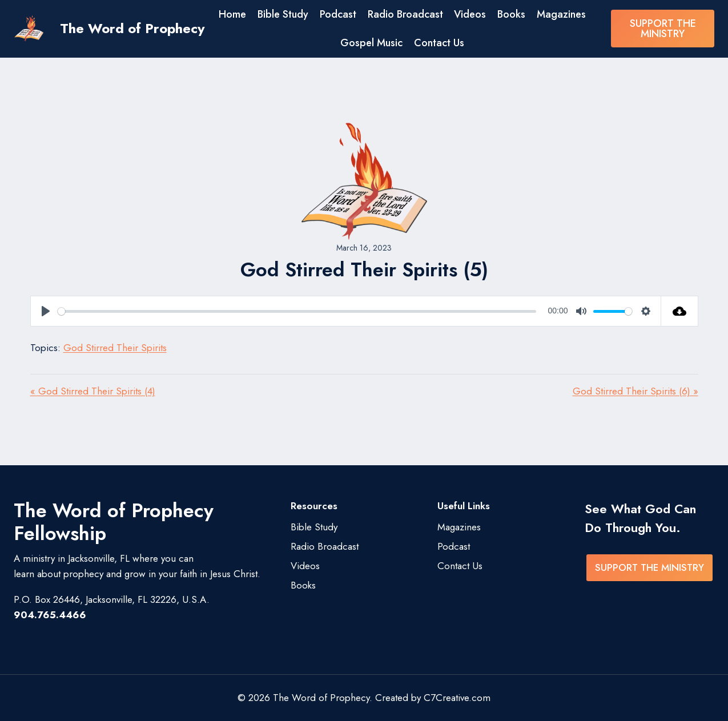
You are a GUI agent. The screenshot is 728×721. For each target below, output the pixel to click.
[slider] (297, 311)
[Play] (46, 311)
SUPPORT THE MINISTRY (663, 29)
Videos (470, 14)
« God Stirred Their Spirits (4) (93, 391)
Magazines (561, 14)
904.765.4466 (50, 615)
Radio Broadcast (405, 14)
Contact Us (439, 43)
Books (511, 14)
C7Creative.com (457, 698)
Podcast (338, 14)
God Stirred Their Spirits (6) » (636, 391)
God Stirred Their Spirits (115, 348)
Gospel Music (371, 43)
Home (232, 14)
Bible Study (283, 14)
